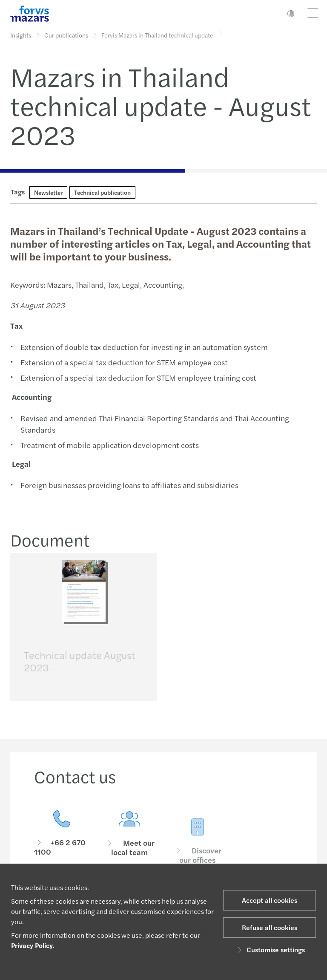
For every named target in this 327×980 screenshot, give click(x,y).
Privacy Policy (32, 945)
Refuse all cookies (270, 927)
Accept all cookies (270, 900)
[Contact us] (62, 844)
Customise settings (270, 950)
